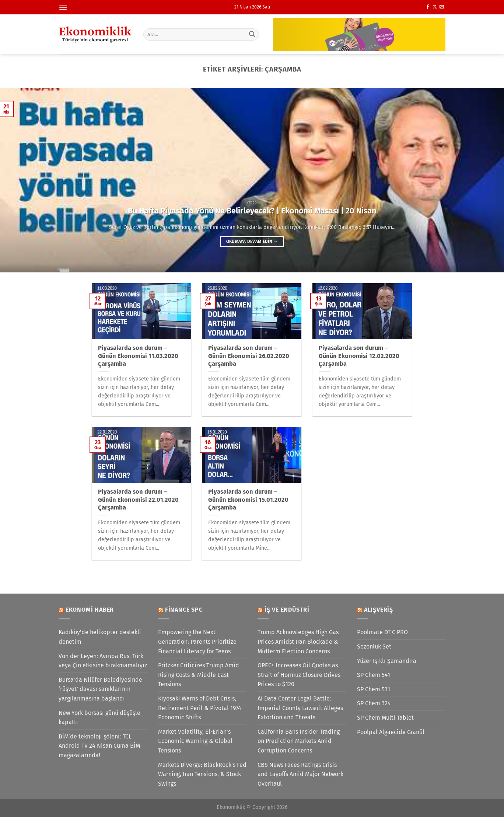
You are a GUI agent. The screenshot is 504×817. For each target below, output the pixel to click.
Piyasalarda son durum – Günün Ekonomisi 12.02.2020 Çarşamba (359, 356)
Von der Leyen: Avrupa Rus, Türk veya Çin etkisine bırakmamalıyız (103, 661)
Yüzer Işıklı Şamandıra (387, 661)
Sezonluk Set (374, 646)
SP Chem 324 (374, 703)
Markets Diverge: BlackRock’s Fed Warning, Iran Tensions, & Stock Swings (202, 774)
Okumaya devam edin (252, 241)
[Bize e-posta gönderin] (442, 7)
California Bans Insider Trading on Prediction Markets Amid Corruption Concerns (299, 741)
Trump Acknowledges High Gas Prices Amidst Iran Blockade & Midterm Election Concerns (298, 642)
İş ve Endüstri (287, 610)
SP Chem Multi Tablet (385, 718)
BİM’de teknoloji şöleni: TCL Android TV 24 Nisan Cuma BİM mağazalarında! (99, 746)
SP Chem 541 (374, 675)
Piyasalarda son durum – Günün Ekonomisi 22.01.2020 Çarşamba (138, 500)
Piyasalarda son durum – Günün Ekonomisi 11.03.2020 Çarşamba (138, 356)
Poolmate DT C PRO (382, 632)
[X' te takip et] (435, 7)
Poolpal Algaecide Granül (391, 732)
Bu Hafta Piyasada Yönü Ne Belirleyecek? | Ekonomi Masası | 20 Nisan (252, 211)
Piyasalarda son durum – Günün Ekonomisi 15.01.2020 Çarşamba (248, 500)
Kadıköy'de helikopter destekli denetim (100, 637)
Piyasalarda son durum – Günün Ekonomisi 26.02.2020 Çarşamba (249, 356)
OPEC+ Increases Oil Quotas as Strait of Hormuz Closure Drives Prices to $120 (299, 675)
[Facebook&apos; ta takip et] (428, 7)
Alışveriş (379, 610)
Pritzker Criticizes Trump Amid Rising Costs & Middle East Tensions (199, 675)
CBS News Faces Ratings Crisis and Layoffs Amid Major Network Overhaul (300, 774)
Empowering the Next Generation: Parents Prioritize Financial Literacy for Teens (197, 642)
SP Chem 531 (374, 689)
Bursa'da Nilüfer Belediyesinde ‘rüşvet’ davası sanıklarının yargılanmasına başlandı (100, 689)
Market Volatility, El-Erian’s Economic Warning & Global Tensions (195, 741)
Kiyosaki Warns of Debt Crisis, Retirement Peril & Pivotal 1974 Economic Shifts (200, 708)
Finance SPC (184, 610)
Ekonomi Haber (90, 610)
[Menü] (63, 7)
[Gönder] (252, 34)
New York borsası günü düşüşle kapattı (99, 718)
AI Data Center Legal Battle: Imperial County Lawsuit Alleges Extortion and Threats (300, 708)
